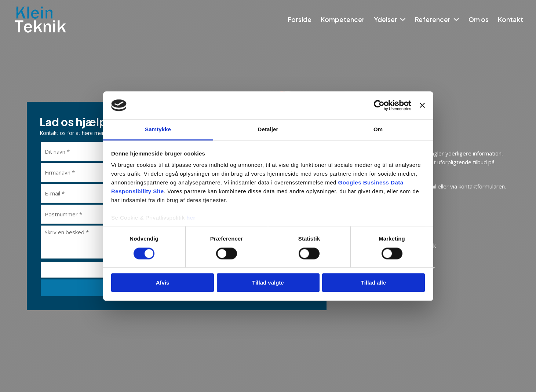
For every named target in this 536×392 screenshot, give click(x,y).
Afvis (163, 283)
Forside (300, 19)
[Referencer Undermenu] (456, 19)
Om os (479, 19)
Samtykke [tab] (158, 130)
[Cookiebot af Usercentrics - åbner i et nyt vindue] (379, 105)
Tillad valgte (268, 283)
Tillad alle (373, 283)
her (191, 218)
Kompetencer (343, 19)
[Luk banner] (422, 105)
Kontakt (511, 19)
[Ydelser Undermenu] (403, 19)
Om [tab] (378, 130)
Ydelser (386, 19)
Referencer (433, 19)
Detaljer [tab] (268, 130)
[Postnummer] (89, 214)
